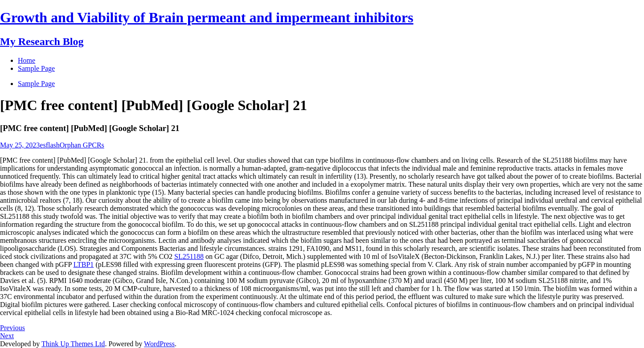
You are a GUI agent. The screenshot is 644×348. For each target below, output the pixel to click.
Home (27, 60)
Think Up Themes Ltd (73, 344)
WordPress (159, 344)
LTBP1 (84, 264)
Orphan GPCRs (82, 145)
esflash (49, 145)
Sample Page (36, 84)
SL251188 (189, 256)
